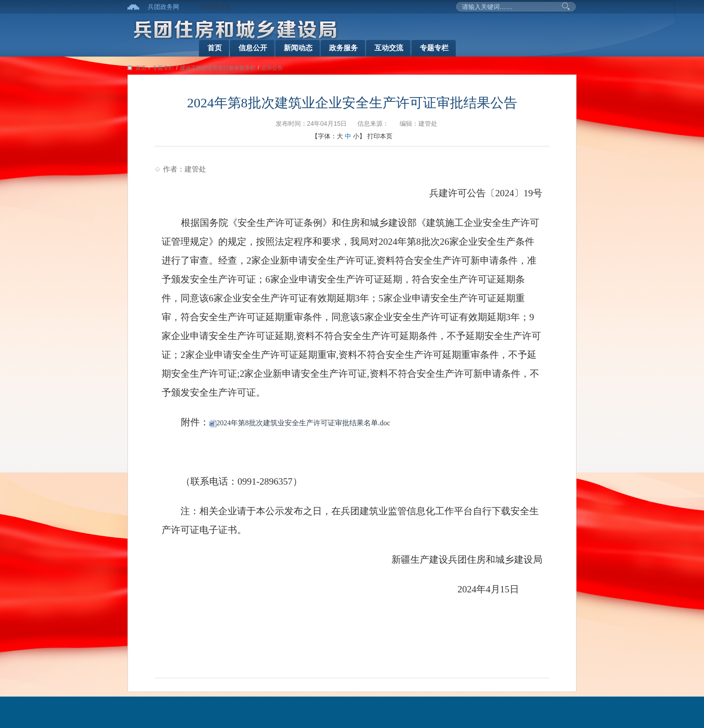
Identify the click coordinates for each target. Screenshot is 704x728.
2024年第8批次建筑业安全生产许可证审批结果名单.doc (300, 423)
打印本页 (380, 136)
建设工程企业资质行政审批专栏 (218, 68)
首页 (215, 48)
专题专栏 (434, 48)
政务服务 (343, 48)
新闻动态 (298, 48)
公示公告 (272, 68)
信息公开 (253, 48)
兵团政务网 (163, 7)
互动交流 (389, 48)
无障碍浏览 (215, 7)
